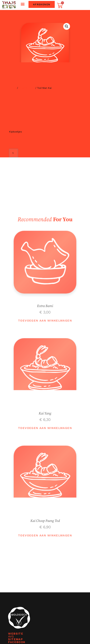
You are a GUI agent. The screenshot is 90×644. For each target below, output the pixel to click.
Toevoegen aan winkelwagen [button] (45, 321)
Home (13, 88)
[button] (23, 4)
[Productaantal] (13, 153)
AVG (11, 636)
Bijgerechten (27, 88)
